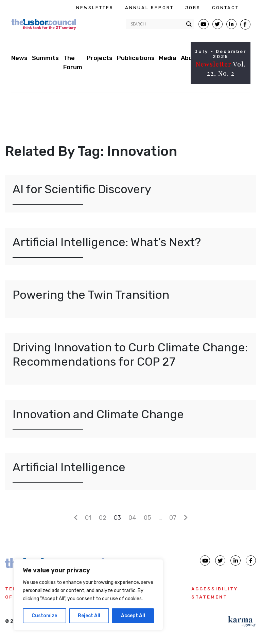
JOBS (193, 8)
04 (132, 518)
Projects (100, 58)
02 (103, 518)
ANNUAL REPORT (149, 8)
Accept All (133, 616)
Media (168, 58)
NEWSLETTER (95, 8)
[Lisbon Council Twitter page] (217, 24)
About (190, 58)
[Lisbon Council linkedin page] (236, 560)
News (19, 58)
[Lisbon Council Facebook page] (245, 24)
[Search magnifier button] (189, 24)
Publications (136, 58)
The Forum (73, 63)
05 (147, 518)
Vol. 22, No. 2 (221, 68)
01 (88, 518)
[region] (88, 595)
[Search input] (157, 24)
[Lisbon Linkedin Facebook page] (231, 24)
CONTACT (225, 8)
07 (173, 518)
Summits (45, 58)
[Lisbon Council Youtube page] (204, 24)
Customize (44, 616)
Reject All (89, 616)
